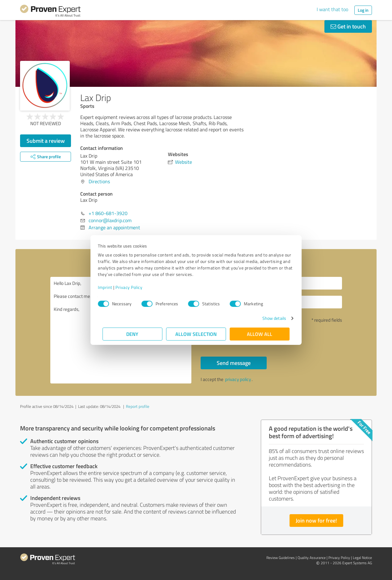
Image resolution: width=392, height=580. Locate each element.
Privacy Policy (133, 287)
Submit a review (46, 141)
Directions (99, 181)
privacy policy (238, 379)
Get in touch (348, 26)
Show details (270, 318)
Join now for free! (316, 520)
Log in (363, 10)
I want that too (332, 9)
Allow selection (196, 334)
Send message (234, 363)
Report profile (138, 406)
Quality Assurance (312, 558)
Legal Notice (362, 558)
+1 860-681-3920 (108, 213)
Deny (133, 334)
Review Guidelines (281, 558)
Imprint (110, 287)
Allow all (260, 334)
